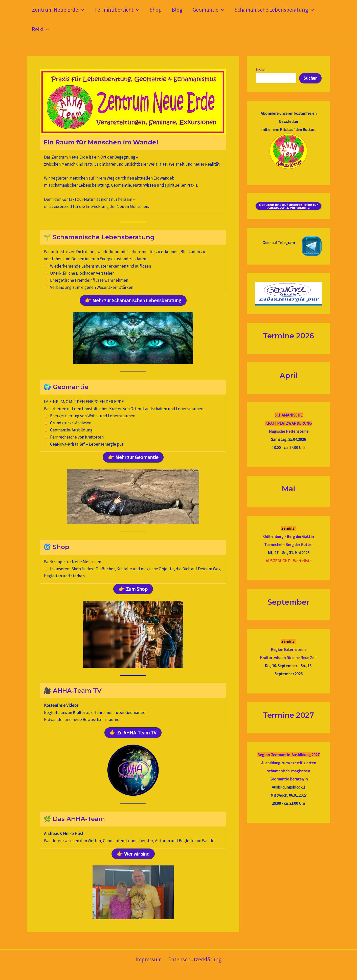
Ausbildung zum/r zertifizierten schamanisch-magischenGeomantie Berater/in (289, 771)
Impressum (149, 959)
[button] (82, 10)
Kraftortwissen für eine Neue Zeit (288, 658)
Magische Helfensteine (289, 431)
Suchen (261, 69)
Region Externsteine (289, 649)
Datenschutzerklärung (194, 959)
